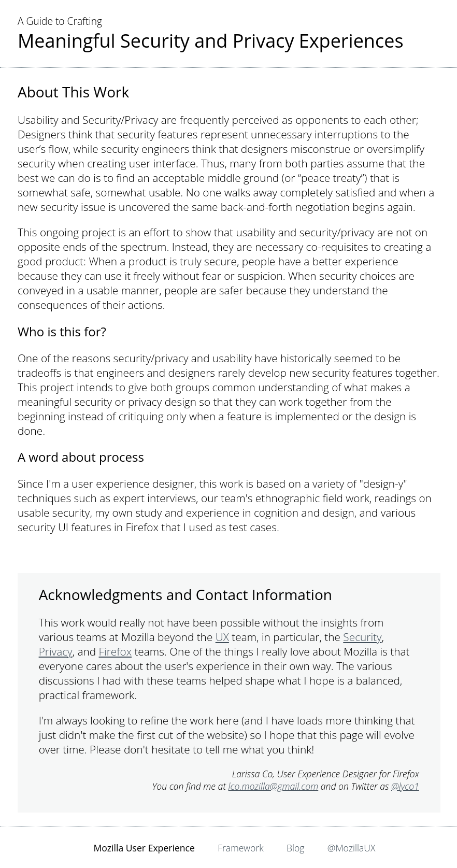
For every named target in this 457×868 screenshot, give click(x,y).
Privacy (56, 651)
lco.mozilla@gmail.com (274, 786)
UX (222, 637)
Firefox (115, 651)
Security (362, 637)
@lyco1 (405, 786)
